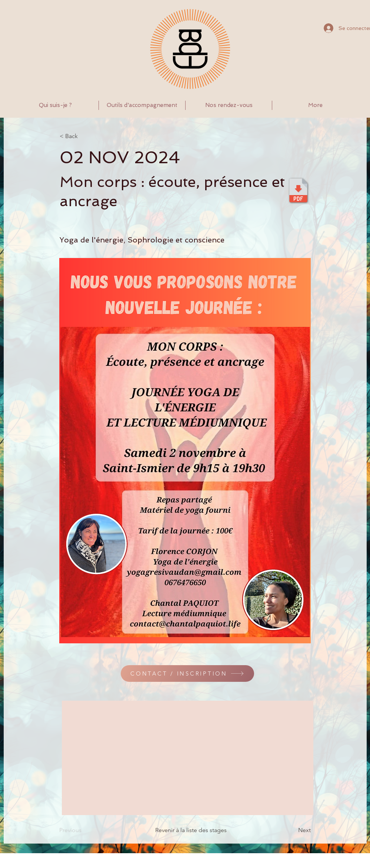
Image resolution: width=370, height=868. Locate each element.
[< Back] (84, 136)
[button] (142, 105)
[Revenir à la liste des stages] (185, 830)
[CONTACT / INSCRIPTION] (187, 673)
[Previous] (84, 830)
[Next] (292, 830)
